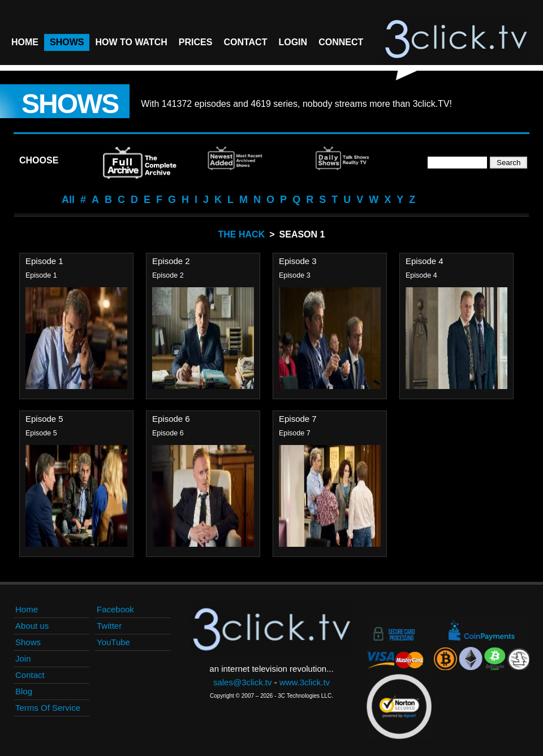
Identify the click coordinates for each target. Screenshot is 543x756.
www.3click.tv (305, 682)
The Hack (242, 234)
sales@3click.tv (243, 682)
